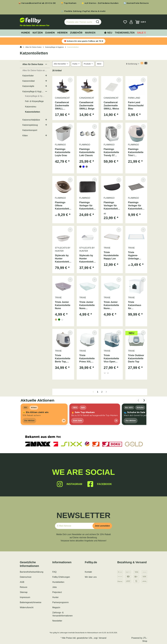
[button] (131, 22)
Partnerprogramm (60, 602)
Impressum (25, 597)
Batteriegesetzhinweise (31, 602)
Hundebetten (58, 582)
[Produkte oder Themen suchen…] (79, 22)
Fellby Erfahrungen (61, 577)
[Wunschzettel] (125, 22)
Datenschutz (26, 577)
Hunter (55, 597)
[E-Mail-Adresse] (75, 526)
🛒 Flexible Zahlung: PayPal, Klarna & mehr (83, 11)
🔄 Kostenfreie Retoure (136, 3)
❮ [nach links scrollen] (138, 400)
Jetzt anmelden (102, 526)
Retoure (24, 587)
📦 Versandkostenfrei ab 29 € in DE (37, 3)
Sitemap (24, 592)
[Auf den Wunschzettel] (70, 80)
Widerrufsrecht (27, 607)
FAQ (54, 572)
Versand (102, 638)
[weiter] (106, 392)
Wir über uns (91, 577)
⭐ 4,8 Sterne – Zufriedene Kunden (100, 3)
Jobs (55, 587)
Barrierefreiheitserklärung (32, 572)
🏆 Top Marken (69, 3)
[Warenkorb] (141, 22)
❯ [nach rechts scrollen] (144, 400)
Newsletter (57, 621)
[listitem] (44, 414)
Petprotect (57, 592)
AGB (22, 582)
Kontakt (88, 572)
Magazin (56, 607)
